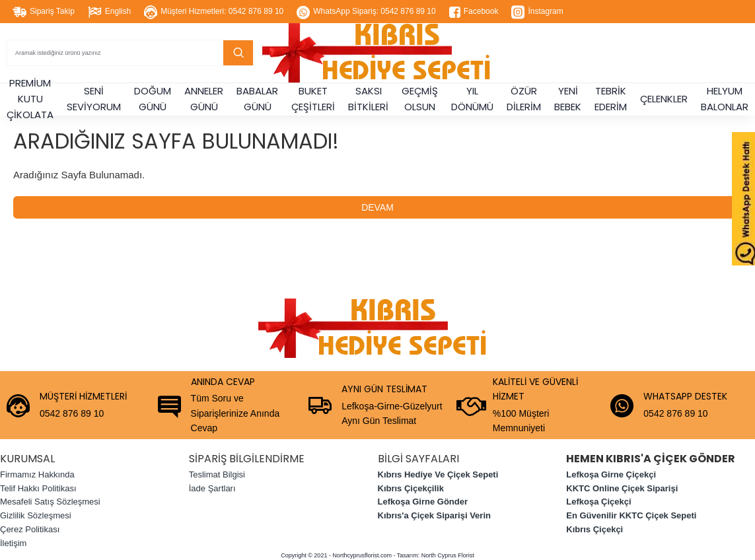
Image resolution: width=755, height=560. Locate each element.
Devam (377, 207)
